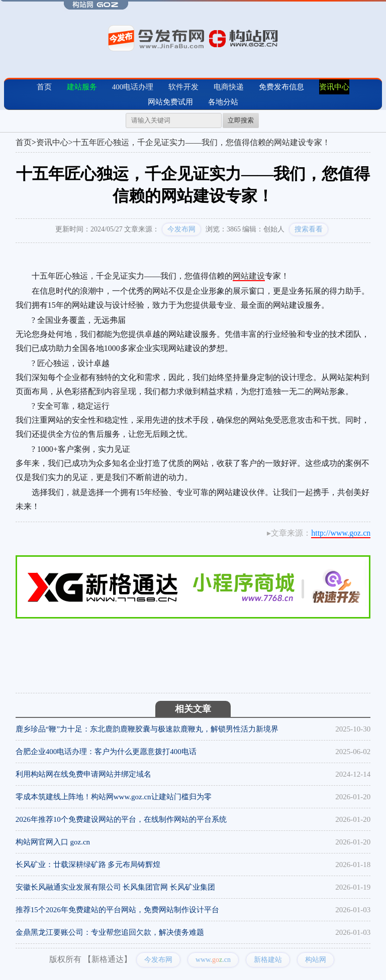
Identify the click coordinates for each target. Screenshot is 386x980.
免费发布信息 (281, 87)
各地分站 (223, 102)
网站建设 (249, 276)
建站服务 (82, 87)
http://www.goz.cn (341, 533)
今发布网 (181, 229)
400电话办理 (133, 87)
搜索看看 (309, 229)
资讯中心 (334, 87)
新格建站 (268, 960)
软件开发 (183, 87)
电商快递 (229, 87)
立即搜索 (241, 120)
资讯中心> (55, 142)
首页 (44, 87)
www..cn (213, 960)
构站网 (316, 960)
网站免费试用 (170, 102)
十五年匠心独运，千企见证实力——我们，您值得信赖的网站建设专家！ (202, 142)
